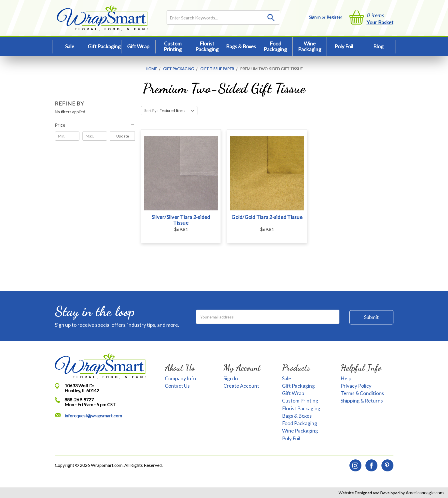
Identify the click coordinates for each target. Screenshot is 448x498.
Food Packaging (275, 46)
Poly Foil (344, 46)
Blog (378, 46)
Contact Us (177, 386)
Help (346, 378)
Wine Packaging (310, 46)
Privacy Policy (356, 386)
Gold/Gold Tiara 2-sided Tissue (267, 217)
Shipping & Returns (362, 401)
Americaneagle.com (424, 493)
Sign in (315, 17)
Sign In (231, 378)
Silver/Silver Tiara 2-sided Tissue (181, 220)
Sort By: (151, 111)
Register (334, 17)
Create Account (241, 386)
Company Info (180, 378)
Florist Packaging (207, 46)
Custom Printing (173, 46)
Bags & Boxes (241, 46)
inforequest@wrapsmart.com (93, 416)
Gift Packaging (104, 46)
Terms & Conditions (362, 393)
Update (123, 136)
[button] (95, 125)
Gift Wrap (138, 46)
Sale (70, 46)
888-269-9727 (79, 400)
